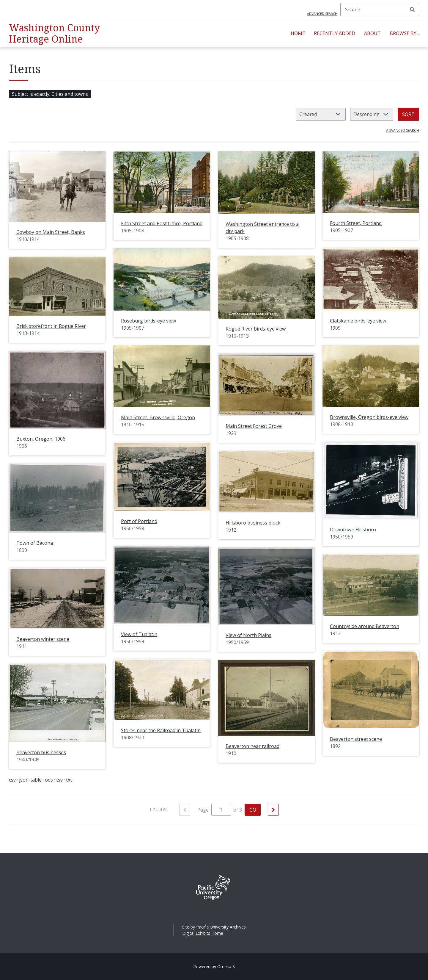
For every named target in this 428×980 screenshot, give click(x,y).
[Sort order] (372, 114)
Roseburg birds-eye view (148, 321)
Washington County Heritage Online (54, 33)
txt (69, 780)
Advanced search (322, 14)
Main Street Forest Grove (254, 426)
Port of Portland (139, 521)
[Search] (380, 10)
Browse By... (404, 33)
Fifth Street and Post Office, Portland (162, 223)
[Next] (273, 810)
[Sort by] (321, 114)
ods (49, 780)
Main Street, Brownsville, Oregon (158, 417)
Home (298, 33)
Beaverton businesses (41, 752)
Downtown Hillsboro (353, 530)
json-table (30, 780)
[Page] (221, 810)
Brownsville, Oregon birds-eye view (369, 417)
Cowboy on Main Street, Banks (51, 232)
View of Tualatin (139, 634)
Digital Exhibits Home (203, 933)
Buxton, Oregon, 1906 (41, 439)
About (372, 33)
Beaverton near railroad (252, 746)
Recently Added (335, 33)
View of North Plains (248, 635)
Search (412, 10)
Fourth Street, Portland (356, 223)
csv (12, 780)
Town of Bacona (35, 543)
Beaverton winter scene (43, 639)
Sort (408, 114)
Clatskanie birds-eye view (358, 321)
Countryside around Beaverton (365, 626)
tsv (59, 780)
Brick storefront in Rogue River (51, 326)
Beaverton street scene (356, 739)
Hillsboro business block (253, 523)
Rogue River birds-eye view (256, 329)
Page (214, 810)
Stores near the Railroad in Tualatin (161, 730)
